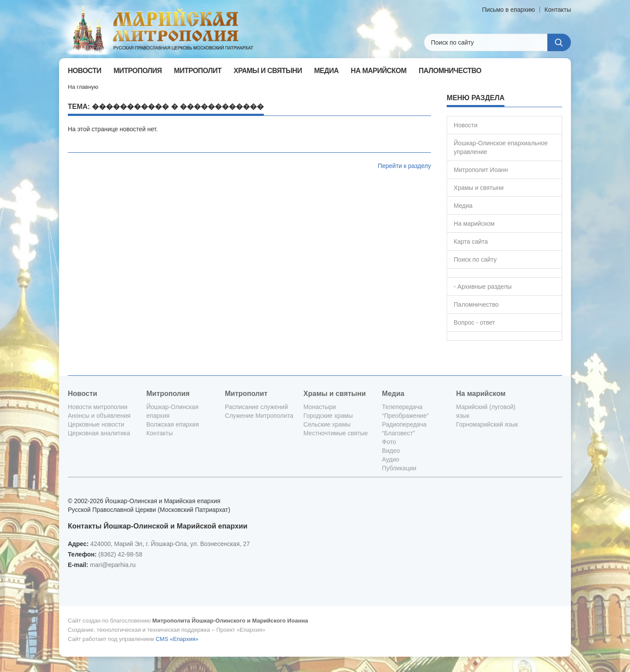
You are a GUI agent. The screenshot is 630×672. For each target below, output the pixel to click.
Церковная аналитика (99, 433)
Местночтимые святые (336, 433)
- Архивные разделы (483, 287)
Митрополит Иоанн (481, 170)
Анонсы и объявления (99, 416)
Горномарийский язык (487, 424)
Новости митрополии (98, 407)
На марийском (474, 224)
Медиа (463, 206)
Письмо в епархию (509, 10)
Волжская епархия (173, 424)
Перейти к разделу (404, 166)
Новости (465, 125)
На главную (83, 87)
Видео (391, 451)
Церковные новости (96, 424)
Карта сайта (471, 241)
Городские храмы (328, 416)
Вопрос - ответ (474, 322)
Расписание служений (256, 407)
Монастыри (320, 407)
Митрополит (246, 394)
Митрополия (168, 394)
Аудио (391, 459)
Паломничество (476, 304)
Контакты (558, 10)
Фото (389, 442)
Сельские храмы (327, 424)
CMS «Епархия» (177, 639)
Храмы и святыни (479, 188)
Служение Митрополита (259, 416)
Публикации (399, 468)
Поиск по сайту (475, 259)
